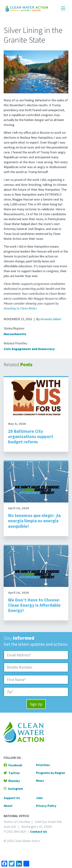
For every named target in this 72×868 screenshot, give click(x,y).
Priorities (43, 765)
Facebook (13, 765)
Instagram (13, 789)
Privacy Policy (46, 806)
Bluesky (12, 781)
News (40, 781)
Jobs (39, 798)
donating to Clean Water (20, 308)
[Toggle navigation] (63, 8)
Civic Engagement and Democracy (29, 349)
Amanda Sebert (51, 319)
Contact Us (39, 832)
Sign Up (36, 704)
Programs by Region (51, 773)
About (8, 806)
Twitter (12, 773)
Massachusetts (15, 334)
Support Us (12, 798)
